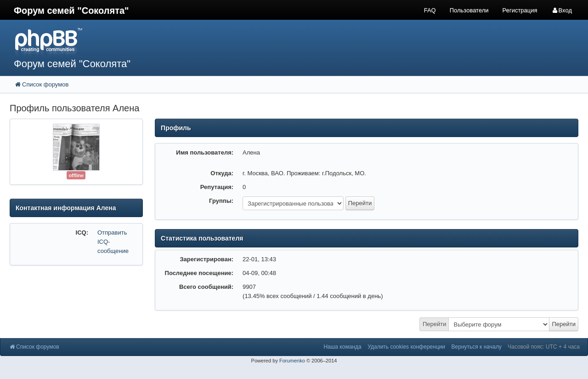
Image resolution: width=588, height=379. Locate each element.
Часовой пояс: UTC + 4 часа (544, 347)
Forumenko (292, 361)
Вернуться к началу (477, 347)
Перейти (435, 324)
